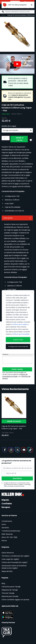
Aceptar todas (18, 340)
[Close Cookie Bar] (32, 292)
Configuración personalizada (18, 347)
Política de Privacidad (21, 334)
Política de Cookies (20, 324)
